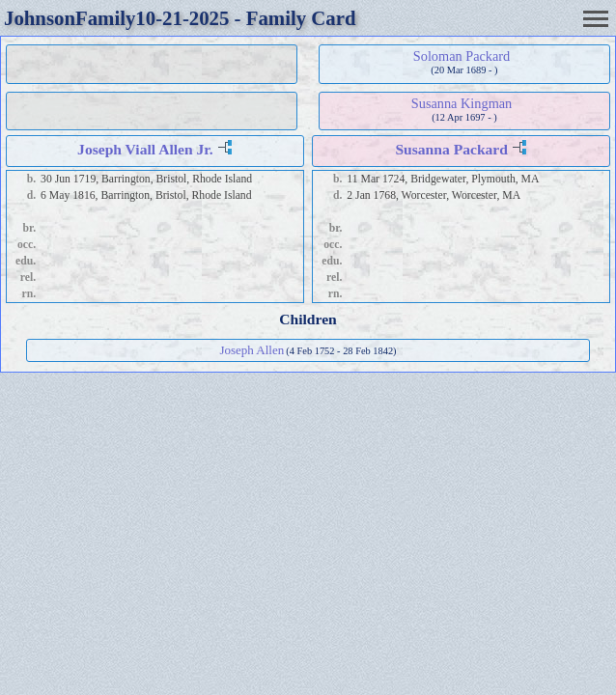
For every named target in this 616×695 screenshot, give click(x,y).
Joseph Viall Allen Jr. (145, 149)
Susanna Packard (451, 149)
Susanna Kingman (462, 103)
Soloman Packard (462, 56)
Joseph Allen (252, 350)
